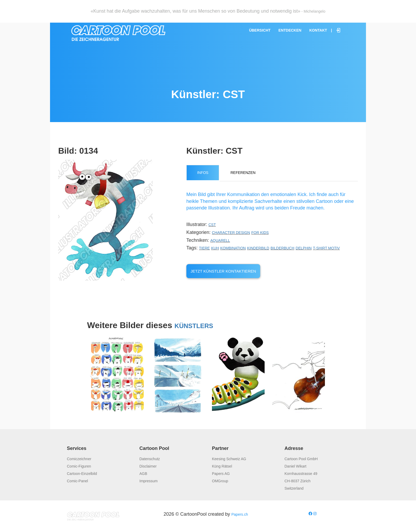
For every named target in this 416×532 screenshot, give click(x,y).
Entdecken (290, 30)
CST (212, 225)
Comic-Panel (77, 481)
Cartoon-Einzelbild (82, 474)
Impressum (149, 481)
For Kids (260, 233)
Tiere (204, 248)
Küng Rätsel (222, 466)
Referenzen (243, 173)
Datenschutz (150, 459)
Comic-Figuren (79, 466)
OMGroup (220, 481)
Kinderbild (258, 248)
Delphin (304, 248)
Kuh (215, 248)
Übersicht (260, 30)
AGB (143, 474)
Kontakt (318, 30)
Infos (203, 173)
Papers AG (221, 474)
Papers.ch (240, 514)
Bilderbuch (283, 248)
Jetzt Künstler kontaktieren (223, 271)
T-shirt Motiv (326, 248)
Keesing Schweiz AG (229, 459)
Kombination (233, 248)
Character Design (231, 233)
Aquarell (220, 240)
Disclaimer (148, 466)
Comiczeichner (79, 459)
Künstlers (194, 326)
